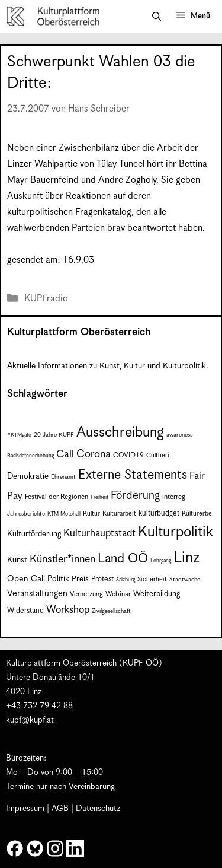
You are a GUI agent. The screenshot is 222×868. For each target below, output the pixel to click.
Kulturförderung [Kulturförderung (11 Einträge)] (34, 534)
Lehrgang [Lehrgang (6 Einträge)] (161, 561)
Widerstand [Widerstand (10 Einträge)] (25, 611)
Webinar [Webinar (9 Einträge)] (118, 594)
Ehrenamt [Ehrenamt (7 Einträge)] (63, 477)
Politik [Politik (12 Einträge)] (58, 579)
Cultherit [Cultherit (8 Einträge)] (159, 455)
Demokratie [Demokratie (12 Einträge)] (28, 476)
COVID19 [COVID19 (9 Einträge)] (128, 455)
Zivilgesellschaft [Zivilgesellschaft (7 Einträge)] (111, 611)
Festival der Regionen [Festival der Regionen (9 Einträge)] (57, 497)
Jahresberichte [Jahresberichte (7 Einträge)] (26, 514)
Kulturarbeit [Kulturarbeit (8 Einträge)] (119, 514)
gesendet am (32, 260)
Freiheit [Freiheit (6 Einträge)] (99, 497)
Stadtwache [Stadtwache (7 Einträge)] (185, 580)
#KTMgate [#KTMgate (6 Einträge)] (19, 435)
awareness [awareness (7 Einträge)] (179, 435)
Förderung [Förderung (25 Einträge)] (135, 496)
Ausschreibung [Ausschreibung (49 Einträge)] (120, 433)
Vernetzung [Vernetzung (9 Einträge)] (86, 594)
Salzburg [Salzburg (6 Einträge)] (126, 580)
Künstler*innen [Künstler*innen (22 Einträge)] (62, 559)
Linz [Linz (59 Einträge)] (186, 558)
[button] (157, 17)
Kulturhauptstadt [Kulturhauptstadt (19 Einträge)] (99, 533)
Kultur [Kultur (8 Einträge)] (91, 514)
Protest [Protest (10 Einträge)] (102, 579)
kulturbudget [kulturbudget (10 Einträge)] (159, 514)
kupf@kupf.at (30, 720)
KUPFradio (46, 299)
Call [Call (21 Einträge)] (65, 454)
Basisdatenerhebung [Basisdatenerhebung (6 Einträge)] (30, 456)
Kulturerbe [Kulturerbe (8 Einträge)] (197, 514)
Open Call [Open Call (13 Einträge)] (26, 579)
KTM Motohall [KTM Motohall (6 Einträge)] (64, 514)
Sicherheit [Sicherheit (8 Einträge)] (152, 579)
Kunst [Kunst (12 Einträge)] (17, 560)
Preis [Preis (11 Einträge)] (80, 579)
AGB (60, 809)
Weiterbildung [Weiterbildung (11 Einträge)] (157, 594)
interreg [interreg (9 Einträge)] (174, 497)
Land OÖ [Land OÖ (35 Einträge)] (123, 559)
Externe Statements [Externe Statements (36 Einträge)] (133, 475)
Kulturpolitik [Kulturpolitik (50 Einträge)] (176, 532)
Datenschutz (98, 809)
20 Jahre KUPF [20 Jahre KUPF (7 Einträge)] (54, 435)
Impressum (25, 809)
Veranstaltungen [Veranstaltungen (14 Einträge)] (37, 594)
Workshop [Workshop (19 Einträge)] (68, 610)
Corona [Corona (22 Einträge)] (94, 454)
